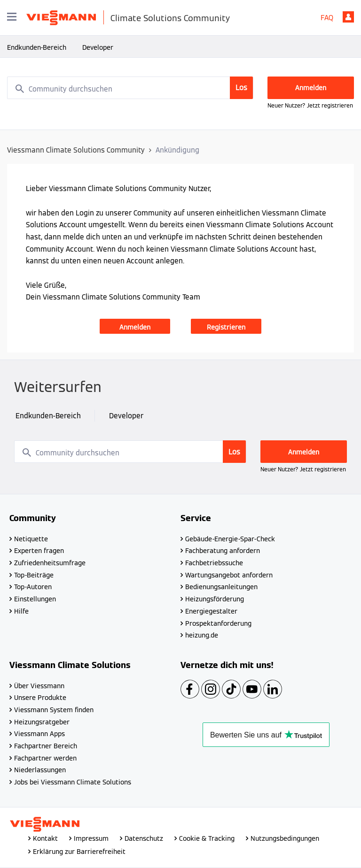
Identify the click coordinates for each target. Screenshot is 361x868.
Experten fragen (39, 551)
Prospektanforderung (218, 623)
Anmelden (348, 17)
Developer (98, 47)
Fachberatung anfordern (223, 551)
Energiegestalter (211, 611)
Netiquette (31, 539)
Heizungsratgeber (42, 722)
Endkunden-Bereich (37, 47)
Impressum (91, 838)
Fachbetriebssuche (214, 563)
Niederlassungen (40, 770)
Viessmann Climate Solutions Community (76, 150)
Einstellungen (35, 599)
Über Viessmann (39, 686)
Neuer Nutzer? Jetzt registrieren (310, 105)
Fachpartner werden (45, 758)
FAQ (327, 18)
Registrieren (226, 327)
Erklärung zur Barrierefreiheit (79, 852)
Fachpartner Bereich (46, 746)
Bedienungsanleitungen (221, 587)
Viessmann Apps (39, 734)
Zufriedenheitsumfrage (50, 563)
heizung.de (202, 635)
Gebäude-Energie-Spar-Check (230, 539)
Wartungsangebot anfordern (229, 575)
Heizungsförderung (215, 599)
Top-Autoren (33, 587)
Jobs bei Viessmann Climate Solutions (73, 782)
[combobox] (130, 88)
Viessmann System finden (54, 710)
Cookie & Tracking (207, 838)
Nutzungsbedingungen (285, 838)
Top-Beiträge (34, 575)
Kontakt (45, 838)
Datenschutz (144, 838)
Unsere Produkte (40, 698)
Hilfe (21, 611)
